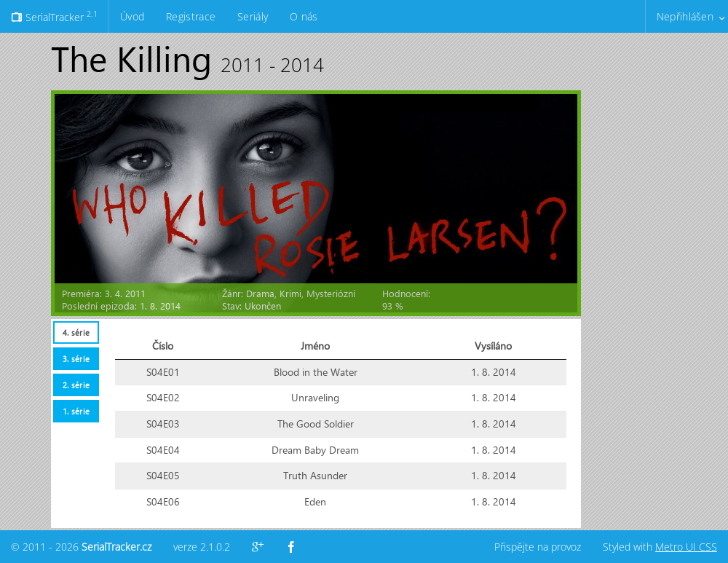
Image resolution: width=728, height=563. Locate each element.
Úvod (132, 16)
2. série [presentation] (76, 385)
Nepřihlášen (685, 16)
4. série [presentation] (76, 332)
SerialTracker (54, 16)
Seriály (253, 16)
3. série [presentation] (76, 359)
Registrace (191, 16)
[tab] (76, 332)
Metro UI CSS (686, 547)
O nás (304, 16)
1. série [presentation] (76, 411)
